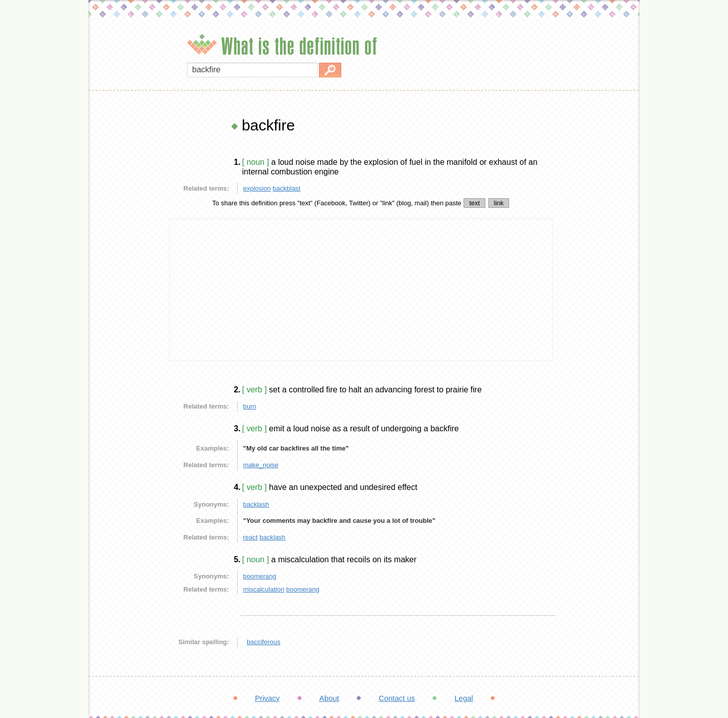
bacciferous (263, 642)
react (251, 537)
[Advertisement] (126, 268)
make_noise (261, 465)
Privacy (267, 698)
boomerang (260, 576)
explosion (257, 188)
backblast (286, 188)
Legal (464, 698)
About (329, 698)
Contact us (397, 698)
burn (250, 406)
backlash (256, 504)
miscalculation (264, 589)
